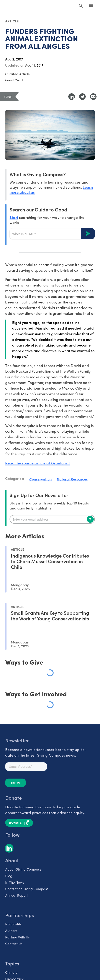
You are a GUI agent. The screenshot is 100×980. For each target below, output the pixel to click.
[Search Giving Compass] (81, 6)
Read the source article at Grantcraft (38, 463)
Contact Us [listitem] (14, 943)
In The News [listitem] (15, 882)
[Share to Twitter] (82, 97)
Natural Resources (72, 479)
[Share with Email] (93, 97)
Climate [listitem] (11, 972)
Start (14, 217)
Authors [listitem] (11, 930)
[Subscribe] (90, 519)
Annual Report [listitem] (16, 895)
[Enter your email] (52, 519)
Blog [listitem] (9, 876)
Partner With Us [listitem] (17, 937)
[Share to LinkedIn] (72, 97)
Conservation (40, 479)
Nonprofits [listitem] (13, 924)
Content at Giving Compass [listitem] (27, 889)
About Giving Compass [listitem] (23, 869)
